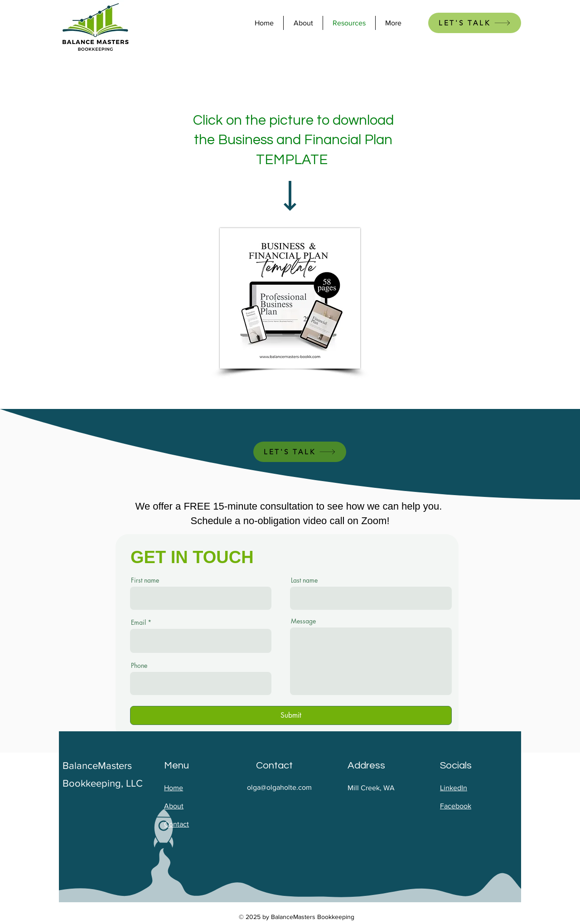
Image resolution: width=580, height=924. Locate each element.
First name (145, 580)
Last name (304, 580)
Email (138, 622)
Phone (139, 666)
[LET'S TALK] (475, 23)
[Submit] (291, 715)
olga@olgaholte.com (279, 787)
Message (303, 621)
